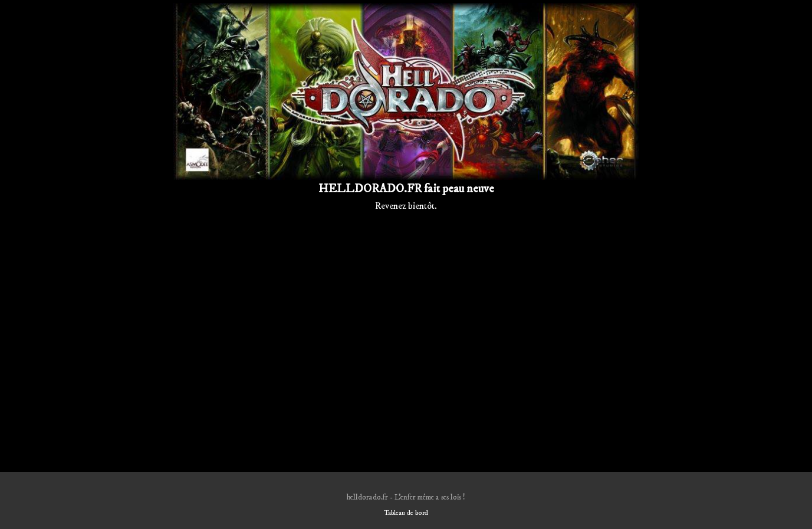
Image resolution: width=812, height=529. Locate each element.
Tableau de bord (406, 513)
